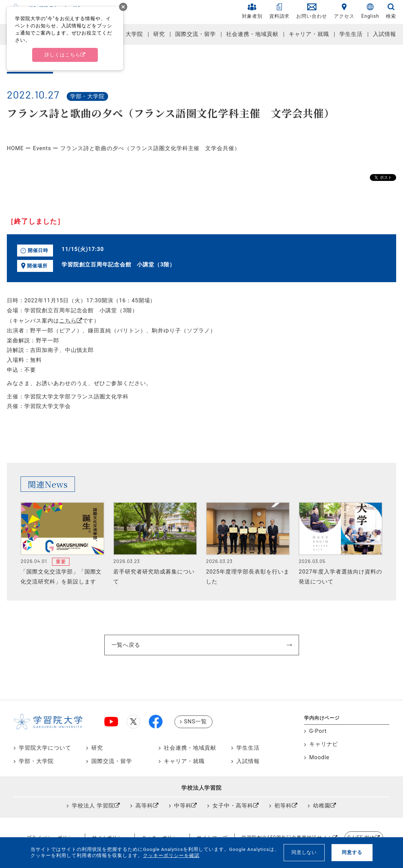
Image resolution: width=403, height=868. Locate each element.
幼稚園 (322, 806)
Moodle (319, 757)
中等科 (183, 806)
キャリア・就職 (309, 34)
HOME (15, 148)
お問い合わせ (312, 11)
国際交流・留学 (196, 34)
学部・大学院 (126, 34)
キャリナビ (324, 744)
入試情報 (385, 34)
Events (42, 148)
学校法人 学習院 (93, 806)
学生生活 (351, 34)
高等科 (144, 806)
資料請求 (279, 11)
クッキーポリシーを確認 (171, 855)
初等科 (283, 806)
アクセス (344, 11)
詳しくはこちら (62, 55)
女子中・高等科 (233, 806)
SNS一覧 (196, 721)
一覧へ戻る (126, 645)
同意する (352, 852)
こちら (68, 321)
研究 (159, 34)
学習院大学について (45, 748)
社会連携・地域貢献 (252, 34)
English (370, 11)
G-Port (318, 731)
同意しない (304, 852)
